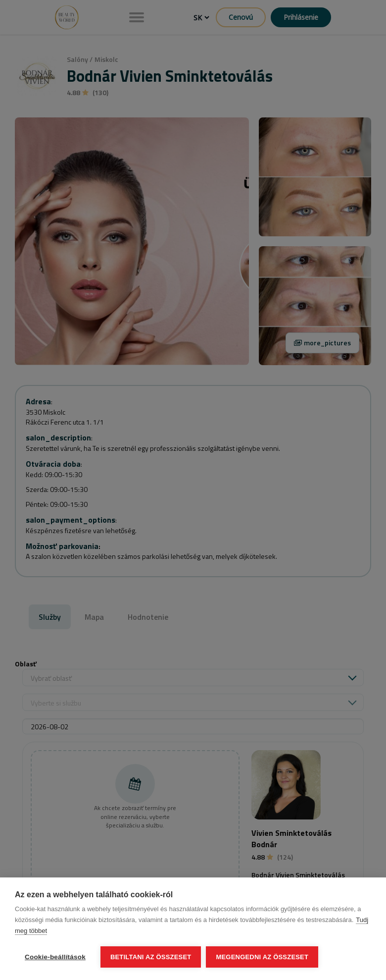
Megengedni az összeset (262, 957)
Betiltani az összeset (151, 957)
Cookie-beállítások (55, 957)
